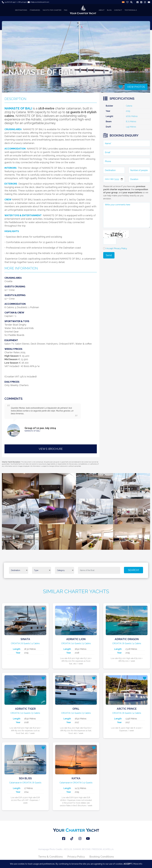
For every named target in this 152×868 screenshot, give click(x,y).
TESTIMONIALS (131, 10)
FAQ (66, 10)
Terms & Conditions (50, 857)
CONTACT (118, 10)
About (102, 10)
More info (138, 864)
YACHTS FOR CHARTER (52, 10)
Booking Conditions (102, 857)
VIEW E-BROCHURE (51, 449)
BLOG (109, 10)
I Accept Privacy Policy (116, 248)
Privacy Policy (76, 857)
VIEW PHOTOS (136, 87)
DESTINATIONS (21, 10)
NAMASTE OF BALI (32, 431)
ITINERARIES (35, 10)
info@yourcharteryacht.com (38, 2)
